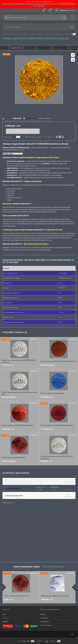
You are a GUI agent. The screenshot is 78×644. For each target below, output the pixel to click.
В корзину (22, 132)
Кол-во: (10, 137)
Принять (41, 6)
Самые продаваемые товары (27, 567)
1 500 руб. (47, 600)
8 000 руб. (58, 463)
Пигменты (6, 618)
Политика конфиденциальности (38, 4)
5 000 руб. (58, 399)
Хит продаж (44, 618)
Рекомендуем (45, 622)
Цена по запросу (48, 366)
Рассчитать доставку (33, 137)
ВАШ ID (40, 641)
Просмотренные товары (54, 567)
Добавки (5, 622)
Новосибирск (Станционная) (14, 496)
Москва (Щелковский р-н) (13, 489)
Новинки (43, 615)
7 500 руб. (19, 367)
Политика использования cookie (14, 4)
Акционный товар (46, 626)
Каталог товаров (39, 27)
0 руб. (8, 600)
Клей (4, 615)
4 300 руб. (19, 431)
